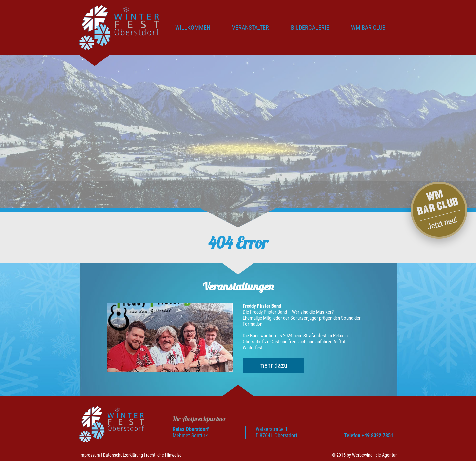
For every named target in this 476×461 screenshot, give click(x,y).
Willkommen (193, 28)
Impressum (90, 455)
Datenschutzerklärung (123, 455)
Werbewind (362, 455)
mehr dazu (273, 365)
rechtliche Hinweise (164, 455)
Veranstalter (251, 28)
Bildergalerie (310, 28)
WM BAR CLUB (368, 28)
